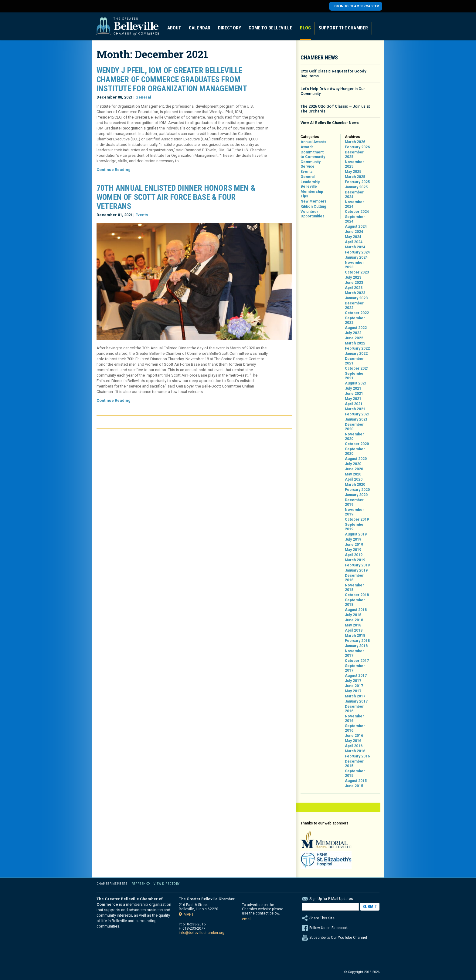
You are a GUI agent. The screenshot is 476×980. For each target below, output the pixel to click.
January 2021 (356, 419)
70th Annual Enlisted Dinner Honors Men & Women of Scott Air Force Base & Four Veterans (176, 197)
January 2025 (356, 187)
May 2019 (353, 550)
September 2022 (355, 320)
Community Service (311, 164)
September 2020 (355, 451)
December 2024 (354, 195)
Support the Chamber (343, 28)
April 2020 (354, 479)
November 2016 (354, 718)
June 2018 (354, 620)
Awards (307, 147)
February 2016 (357, 756)
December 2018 (354, 578)
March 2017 (355, 696)
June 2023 (354, 283)
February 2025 (357, 182)
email (247, 919)
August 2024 (356, 227)
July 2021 (353, 388)
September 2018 (355, 602)
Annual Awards (313, 142)
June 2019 (354, 545)
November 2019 (354, 512)
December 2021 (354, 361)
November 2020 (354, 436)
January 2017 (356, 701)
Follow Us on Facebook (328, 928)
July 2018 (353, 615)
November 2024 (354, 204)
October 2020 (357, 444)
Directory (229, 28)
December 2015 (354, 764)
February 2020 (357, 490)
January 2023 (356, 298)
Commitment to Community (313, 154)
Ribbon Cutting (313, 206)
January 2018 (356, 646)
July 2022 (353, 333)
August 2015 (356, 781)
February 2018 (357, 641)
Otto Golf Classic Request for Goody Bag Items (333, 74)
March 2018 (355, 636)
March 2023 (355, 293)
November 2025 (354, 164)
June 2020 (354, 469)
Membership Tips (312, 194)
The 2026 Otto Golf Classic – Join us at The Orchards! (335, 109)
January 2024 (356, 257)
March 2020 (355, 485)
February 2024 (357, 252)
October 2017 (357, 661)
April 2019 (354, 555)
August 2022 (356, 328)
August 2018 (356, 610)
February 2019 (357, 565)
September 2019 (355, 527)
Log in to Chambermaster (356, 6)
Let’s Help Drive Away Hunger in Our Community (333, 91)
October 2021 (357, 368)
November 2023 (354, 265)
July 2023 (353, 277)
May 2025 (353, 172)
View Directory (167, 884)
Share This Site (341, 918)
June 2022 (354, 338)
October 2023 (357, 272)
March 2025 (355, 177)
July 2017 (353, 681)
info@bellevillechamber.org (202, 933)
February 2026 (357, 147)
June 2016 (354, 736)
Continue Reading (114, 170)
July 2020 (353, 464)
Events (142, 215)
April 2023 (354, 288)
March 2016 (355, 751)
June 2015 (354, 786)
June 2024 (354, 232)
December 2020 (354, 427)
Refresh (139, 884)
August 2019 (356, 534)
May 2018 (353, 625)
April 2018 (354, 630)
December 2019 (354, 502)
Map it (189, 914)
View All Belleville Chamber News (330, 123)
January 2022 (356, 354)
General (143, 97)
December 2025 (354, 154)
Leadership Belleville (310, 184)
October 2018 (357, 595)
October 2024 (357, 212)
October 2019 (357, 519)
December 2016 (354, 709)
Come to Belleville (270, 28)
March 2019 (355, 560)
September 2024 (355, 219)
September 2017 (355, 668)
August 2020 (356, 459)
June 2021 (354, 394)
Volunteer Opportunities (313, 214)
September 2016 (355, 728)
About (174, 28)
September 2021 (355, 376)
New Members (314, 201)
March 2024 (355, 247)
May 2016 (353, 741)
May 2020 (353, 474)
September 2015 (355, 773)
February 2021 (357, 414)
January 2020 (356, 495)
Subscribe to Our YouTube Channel (338, 938)
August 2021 (356, 383)
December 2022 (354, 305)
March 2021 (355, 409)
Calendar (200, 28)
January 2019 (356, 570)
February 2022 (357, 348)
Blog (305, 28)
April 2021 (354, 404)
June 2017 (354, 686)
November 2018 (354, 587)
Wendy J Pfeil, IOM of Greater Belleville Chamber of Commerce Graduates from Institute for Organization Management (172, 79)
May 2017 (353, 691)
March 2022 (355, 343)
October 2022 (357, 313)
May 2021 (353, 399)
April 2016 (354, 746)
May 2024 (353, 237)
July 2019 (353, 539)
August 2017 (356, 676)
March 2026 (355, 142)
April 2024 (354, 242)
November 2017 (354, 653)
